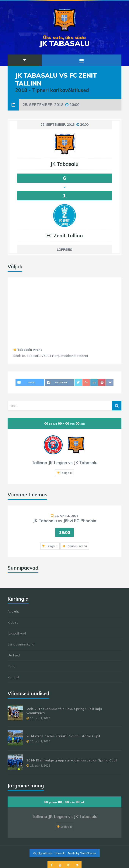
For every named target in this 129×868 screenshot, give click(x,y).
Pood (11, 666)
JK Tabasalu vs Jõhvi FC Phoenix (65, 521)
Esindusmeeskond (21, 644)
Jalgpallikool (17, 633)
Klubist (13, 622)
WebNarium (88, 853)
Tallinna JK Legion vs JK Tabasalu (65, 463)
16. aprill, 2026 (40, 718)
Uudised (14, 655)
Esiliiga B (66, 473)
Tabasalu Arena (30, 350)
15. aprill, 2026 (40, 741)
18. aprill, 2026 (66, 516)
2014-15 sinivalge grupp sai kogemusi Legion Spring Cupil (72, 760)
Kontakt (13, 677)
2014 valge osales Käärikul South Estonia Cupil (63, 736)
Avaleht (13, 611)
